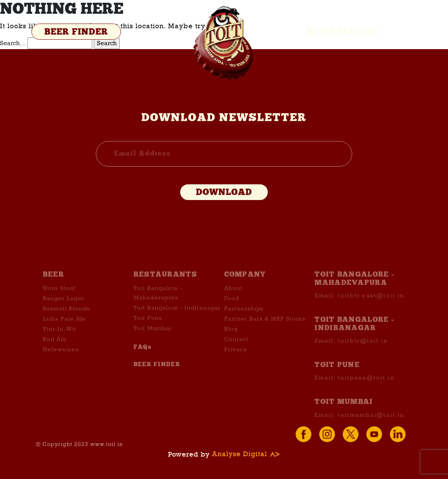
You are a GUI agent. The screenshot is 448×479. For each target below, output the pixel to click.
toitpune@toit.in (366, 389)
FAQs (143, 358)
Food (232, 310)
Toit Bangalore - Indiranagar (177, 319)
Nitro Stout (59, 299)
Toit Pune (148, 329)
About (233, 299)
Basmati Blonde (67, 320)
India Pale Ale (64, 330)
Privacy (236, 361)
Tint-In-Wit (60, 340)
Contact (236, 351)
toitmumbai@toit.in (371, 426)
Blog (231, 340)
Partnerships (244, 320)
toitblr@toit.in (363, 352)
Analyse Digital (246, 454)
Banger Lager (64, 310)
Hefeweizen (61, 361)
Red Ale (55, 351)
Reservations (343, 32)
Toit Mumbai (153, 340)
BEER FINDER (76, 32)
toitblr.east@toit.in (371, 307)
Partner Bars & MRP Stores (265, 330)
